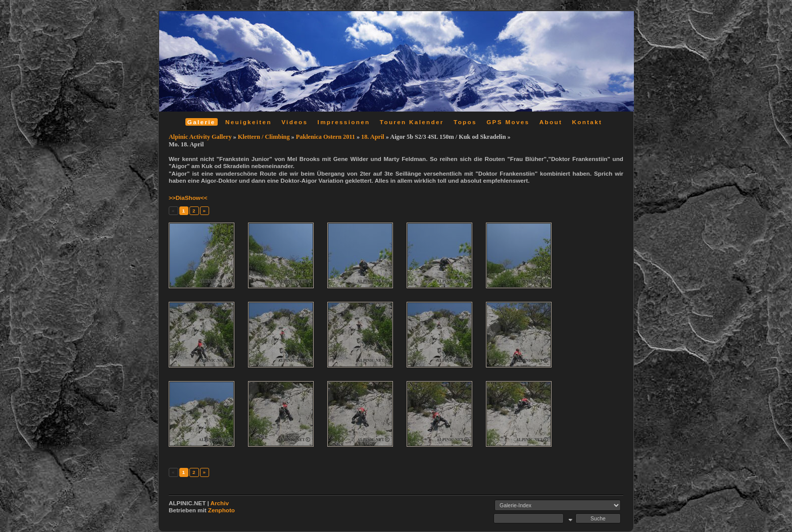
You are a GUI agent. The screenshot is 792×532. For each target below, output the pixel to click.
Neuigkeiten (249, 122)
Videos (294, 122)
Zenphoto (221, 510)
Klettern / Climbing (264, 137)
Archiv (220, 503)
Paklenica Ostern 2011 (326, 137)
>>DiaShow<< (188, 198)
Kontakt (587, 122)
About (551, 122)
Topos (465, 122)
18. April (373, 137)
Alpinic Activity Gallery (200, 137)
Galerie (202, 122)
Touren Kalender (412, 122)
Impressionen (344, 122)
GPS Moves (508, 122)
